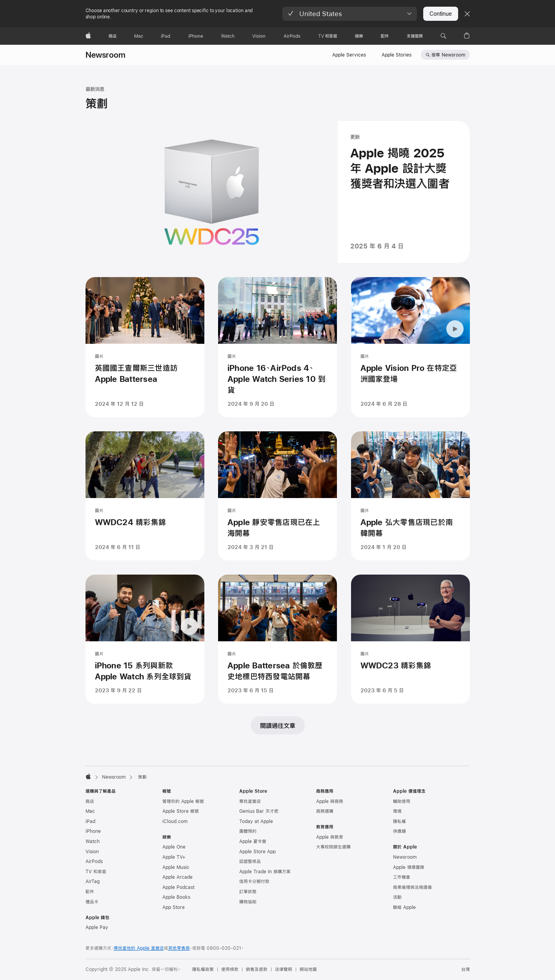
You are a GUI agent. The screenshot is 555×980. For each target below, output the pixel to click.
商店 (90, 801)
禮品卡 (92, 902)
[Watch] (228, 36)
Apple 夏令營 (253, 841)
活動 (397, 897)
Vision (92, 852)
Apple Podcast (178, 887)
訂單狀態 (248, 892)
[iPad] (166, 36)
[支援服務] (415, 36)
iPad (90, 821)
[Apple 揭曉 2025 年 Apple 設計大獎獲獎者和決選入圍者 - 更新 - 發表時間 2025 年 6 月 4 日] (278, 192)
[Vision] (259, 36)
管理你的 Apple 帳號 (183, 801)
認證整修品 (250, 861)
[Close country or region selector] (467, 14)
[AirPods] (292, 36)
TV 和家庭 (96, 872)
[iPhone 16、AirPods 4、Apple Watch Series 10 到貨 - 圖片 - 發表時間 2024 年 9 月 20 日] (277, 347)
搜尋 (448, 55)
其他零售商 (179, 948)
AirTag (93, 881)
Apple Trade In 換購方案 (265, 872)
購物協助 (248, 902)
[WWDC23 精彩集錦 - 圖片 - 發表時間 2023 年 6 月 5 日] (410, 654)
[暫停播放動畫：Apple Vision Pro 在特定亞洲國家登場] (455, 329)
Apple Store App (257, 852)
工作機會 (402, 877)
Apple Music (176, 867)
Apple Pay (97, 927)
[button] (350, 14)
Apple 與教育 (330, 837)
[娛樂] (359, 36)
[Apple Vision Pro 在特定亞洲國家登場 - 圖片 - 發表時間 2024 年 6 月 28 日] (410, 347)
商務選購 (325, 811)
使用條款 (230, 969)
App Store (174, 907)
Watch (93, 841)
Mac (90, 811)
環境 (397, 811)
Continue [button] (440, 14)
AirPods (94, 861)
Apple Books (176, 897)
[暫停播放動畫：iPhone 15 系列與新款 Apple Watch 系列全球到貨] (189, 642)
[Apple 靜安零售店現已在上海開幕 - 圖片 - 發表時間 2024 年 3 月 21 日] (277, 511)
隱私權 (399, 821)
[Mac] (139, 36)
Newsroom (106, 55)
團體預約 (248, 831)
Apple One (174, 847)
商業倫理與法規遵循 (412, 887)
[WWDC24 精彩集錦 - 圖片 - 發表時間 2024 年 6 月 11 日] (145, 511)
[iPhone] (196, 36)
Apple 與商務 (330, 801)
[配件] (385, 36)
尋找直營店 (250, 801)
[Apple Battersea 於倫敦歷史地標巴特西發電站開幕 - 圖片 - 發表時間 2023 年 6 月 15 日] (277, 654)
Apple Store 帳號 (181, 811)
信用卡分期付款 (254, 881)
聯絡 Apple (404, 907)
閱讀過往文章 (278, 725)
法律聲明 (284, 969)
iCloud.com (175, 821)
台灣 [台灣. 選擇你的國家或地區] (466, 969)
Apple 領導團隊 (409, 867)
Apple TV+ (174, 857)
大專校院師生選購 (333, 847)
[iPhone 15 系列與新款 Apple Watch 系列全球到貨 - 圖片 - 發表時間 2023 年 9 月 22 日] (145, 654)
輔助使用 (402, 801)
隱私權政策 (203, 969)
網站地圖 (308, 969)
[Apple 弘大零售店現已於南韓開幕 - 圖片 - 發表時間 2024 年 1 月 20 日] (410, 511)
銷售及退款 (257, 969)
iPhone (93, 831)
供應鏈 (399, 831)
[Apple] (88, 36)
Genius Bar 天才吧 (259, 811)
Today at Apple (256, 821)
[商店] (113, 36)
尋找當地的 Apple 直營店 (139, 948)
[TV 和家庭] (328, 36)
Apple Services (349, 55)
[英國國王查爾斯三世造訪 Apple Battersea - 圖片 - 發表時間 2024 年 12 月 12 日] (145, 347)
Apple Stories (397, 55)
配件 (90, 892)
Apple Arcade (177, 877)
